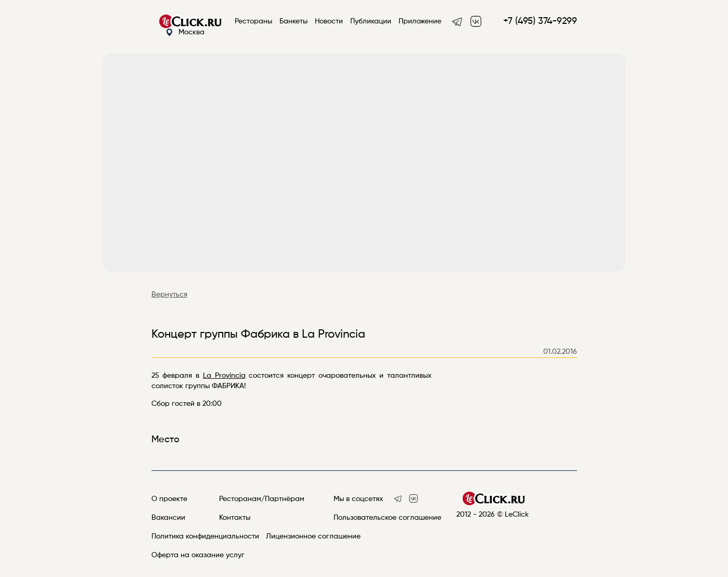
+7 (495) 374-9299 (540, 21)
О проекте (169, 499)
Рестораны (253, 21)
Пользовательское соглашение (387, 518)
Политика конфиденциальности (205, 536)
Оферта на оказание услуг (198, 555)
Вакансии (168, 518)
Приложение (420, 21)
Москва (185, 33)
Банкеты (293, 21)
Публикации (371, 21)
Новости (329, 21)
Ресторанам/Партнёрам (262, 499)
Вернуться (169, 294)
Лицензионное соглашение (313, 536)
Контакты (235, 518)
